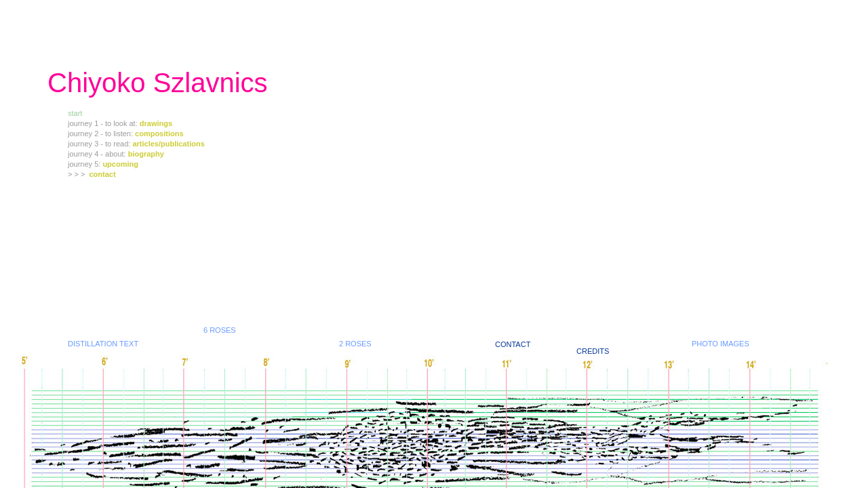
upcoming (120, 164)
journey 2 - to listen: (101, 134)
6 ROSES (220, 330)
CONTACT (513, 344)
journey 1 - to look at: (104, 123)
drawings (156, 123)
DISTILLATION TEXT (103, 344)
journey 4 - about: (98, 154)
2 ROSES (355, 344)
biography (146, 154)
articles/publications (168, 144)
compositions (159, 134)
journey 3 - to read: (100, 144)
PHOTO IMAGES (721, 344)
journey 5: (85, 164)
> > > (79, 174)
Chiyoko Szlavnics (158, 83)
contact (103, 174)
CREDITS (593, 351)
